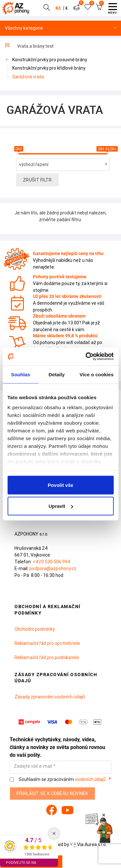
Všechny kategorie (60, 28)
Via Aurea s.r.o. (88, 844)
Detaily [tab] (57, 374)
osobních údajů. (91, 779)
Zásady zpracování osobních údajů (50, 697)
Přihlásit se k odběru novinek (52, 794)
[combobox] (63, 164)
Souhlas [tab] (20, 374)
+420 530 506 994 (51, 562)
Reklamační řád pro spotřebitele (47, 643)
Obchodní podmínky (35, 629)
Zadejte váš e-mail (33, 766)
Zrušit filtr (37, 180)
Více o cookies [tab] (96, 374)
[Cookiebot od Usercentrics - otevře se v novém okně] (86, 357)
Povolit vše (60, 485)
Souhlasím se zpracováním (59, 779)
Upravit (61, 506)
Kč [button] (58, 8)
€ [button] (66, 8)
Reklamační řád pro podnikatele (47, 657)
